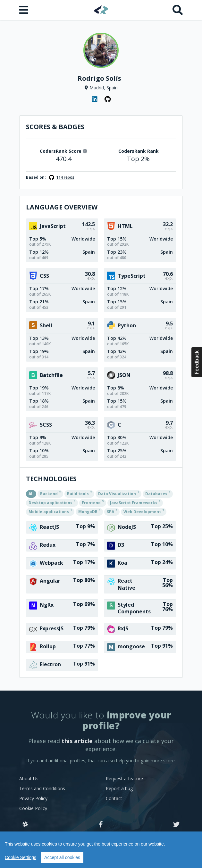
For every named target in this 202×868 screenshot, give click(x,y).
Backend (50, 493)
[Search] (178, 10)
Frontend (93, 502)
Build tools (79, 493)
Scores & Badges (55, 127)
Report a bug (119, 788)
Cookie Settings (21, 857)
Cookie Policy (33, 808)
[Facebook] (101, 825)
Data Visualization (118, 493)
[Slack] (25, 825)
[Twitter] (176, 825)
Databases (158, 493)
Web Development (144, 511)
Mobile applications (50, 511)
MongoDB (89, 511)
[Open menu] (24, 10)
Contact (114, 798)
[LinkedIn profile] (95, 99)
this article (77, 741)
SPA (112, 511)
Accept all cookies (62, 857)
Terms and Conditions (42, 788)
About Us (29, 778)
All (31, 494)
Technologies (51, 479)
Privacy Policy (33, 798)
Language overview (62, 207)
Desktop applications (52, 502)
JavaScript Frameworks (135, 502)
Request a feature (124, 778)
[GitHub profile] (107, 99)
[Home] (101, 10)
